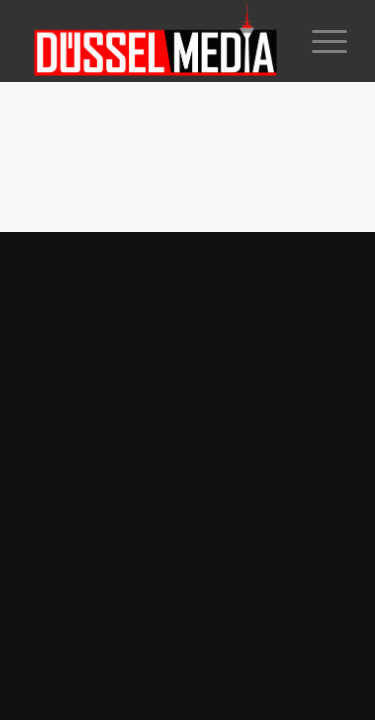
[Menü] (319, 41)
